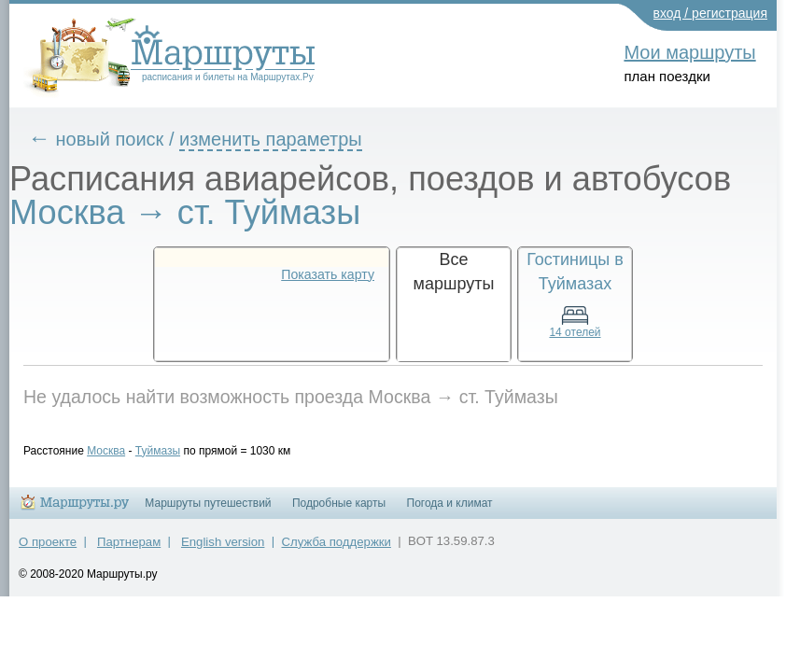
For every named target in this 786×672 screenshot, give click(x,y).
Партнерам (129, 550)
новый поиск (124, 139)
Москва (120, 451)
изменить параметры (285, 139)
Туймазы (172, 451)
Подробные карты (339, 511)
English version (223, 550)
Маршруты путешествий (208, 511)
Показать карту (328, 274)
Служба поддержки (337, 550)
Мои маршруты (689, 52)
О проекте (48, 550)
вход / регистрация (711, 13)
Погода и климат (450, 511)
